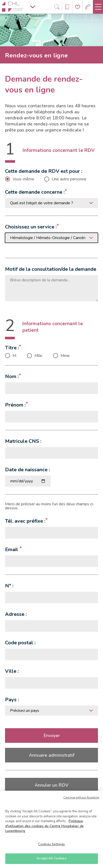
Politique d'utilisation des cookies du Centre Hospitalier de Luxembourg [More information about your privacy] (44, 826)
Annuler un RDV (51, 785)
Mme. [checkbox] (65, 356)
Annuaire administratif (52, 755)
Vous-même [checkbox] (23, 179)
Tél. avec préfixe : (25, 521)
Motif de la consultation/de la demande (51, 269)
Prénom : (15, 405)
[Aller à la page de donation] (78, 7)
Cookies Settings (51, 844)
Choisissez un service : (31, 227)
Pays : (12, 700)
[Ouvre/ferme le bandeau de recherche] (57, 7)
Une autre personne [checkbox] (69, 179)
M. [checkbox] (15, 356)
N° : (9, 586)
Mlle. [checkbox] (39, 356)
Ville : (12, 671)
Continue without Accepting (81, 798)
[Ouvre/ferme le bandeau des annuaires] (67, 7)
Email (12, 549)
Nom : (12, 376)
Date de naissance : (27, 470)
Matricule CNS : (23, 441)
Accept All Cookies (51, 859)
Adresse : (16, 614)
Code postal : (20, 643)
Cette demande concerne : (35, 192)
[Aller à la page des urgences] (88, 7)
